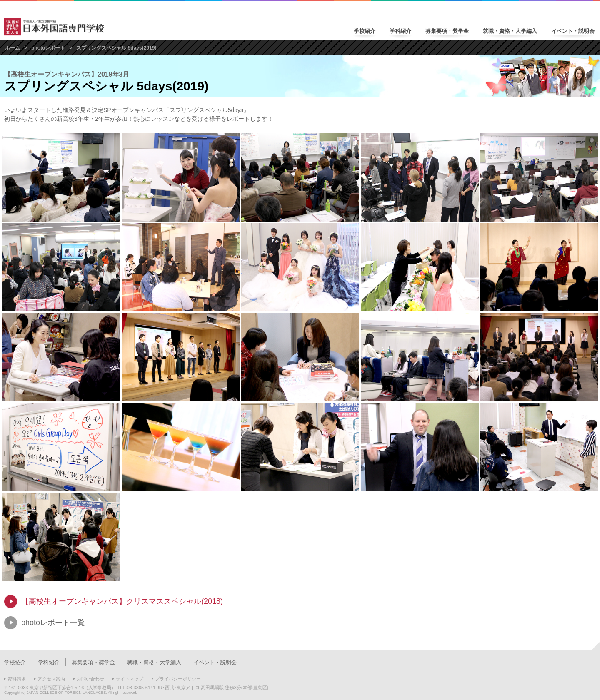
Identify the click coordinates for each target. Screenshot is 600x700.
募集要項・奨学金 (447, 31)
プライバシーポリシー (178, 679)
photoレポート (48, 48)
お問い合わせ (90, 679)
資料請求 (17, 679)
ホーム (12, 48)
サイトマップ (130, 679)
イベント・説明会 (573, 31)
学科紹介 (400, 31)
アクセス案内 (51, 679)
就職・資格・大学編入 (510, 31)
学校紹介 (365, 31)
